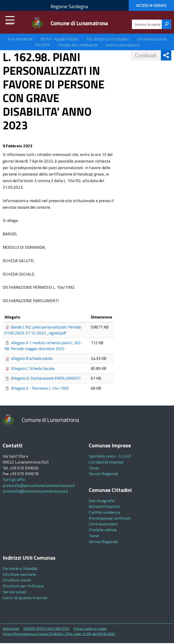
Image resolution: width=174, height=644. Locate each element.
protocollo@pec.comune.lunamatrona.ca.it (39, 486)
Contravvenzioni (103, 525)
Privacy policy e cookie (90, 629)
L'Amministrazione (152, 39)
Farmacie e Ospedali (20, 569)
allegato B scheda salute (32, 359)
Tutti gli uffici (14, 480)
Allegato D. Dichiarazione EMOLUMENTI (46, 379)
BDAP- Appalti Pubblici (60, 39)
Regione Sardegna (69, 6)
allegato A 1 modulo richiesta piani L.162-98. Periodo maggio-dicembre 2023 (43, 346)
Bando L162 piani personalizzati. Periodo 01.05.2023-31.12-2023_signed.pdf (43, 331)
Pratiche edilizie (103, 531)
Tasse (94, 469)
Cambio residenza (104, 513)
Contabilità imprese (106, 463)
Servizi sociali (15, 593)
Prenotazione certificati (110, 519)
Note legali (11, 629)
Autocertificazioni (104, 507)
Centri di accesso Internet (25, 598)
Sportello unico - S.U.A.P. (110, 457)
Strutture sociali (17, 581)
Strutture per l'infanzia (23, 587)
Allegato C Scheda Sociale (33, 369)
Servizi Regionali (103, 475)
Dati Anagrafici (102, 501)
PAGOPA (42, 45)
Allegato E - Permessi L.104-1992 (40, 389)
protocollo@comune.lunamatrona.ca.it (35, 492)
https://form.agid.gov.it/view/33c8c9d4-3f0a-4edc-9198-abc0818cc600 (59, 634)
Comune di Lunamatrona (79, 23)
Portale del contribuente (78, 45)
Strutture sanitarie (19, 575)
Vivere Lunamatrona (122, 45)
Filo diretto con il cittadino (108, 39)
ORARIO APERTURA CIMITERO (46, 629)
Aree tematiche (20, 39)
